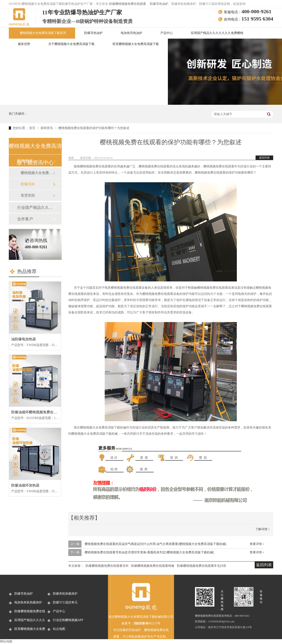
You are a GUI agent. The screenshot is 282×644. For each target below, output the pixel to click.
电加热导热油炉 (132, 33)
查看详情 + (257, 544)
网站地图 (6, 641)
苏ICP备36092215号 (147, 623)
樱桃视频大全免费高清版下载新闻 (37, 173)
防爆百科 (28, 184)
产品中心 (167, 33)
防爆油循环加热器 (25, 485)
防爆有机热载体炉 (65, 594)
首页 (33, 128)
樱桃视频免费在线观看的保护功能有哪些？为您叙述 (94, 128)
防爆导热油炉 (159, 4)
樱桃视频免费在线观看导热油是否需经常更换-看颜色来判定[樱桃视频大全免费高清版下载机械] (149, 552)
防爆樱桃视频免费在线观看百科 (107, 566)
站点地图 (59, 629)
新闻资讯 (47, 128)
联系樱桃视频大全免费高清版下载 (136, 44)
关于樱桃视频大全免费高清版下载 (71, 44)
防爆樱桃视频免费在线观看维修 (153, 566)
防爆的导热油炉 (130, 630)
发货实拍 (28, 195)
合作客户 (25, 219)
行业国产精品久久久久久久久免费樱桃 (35, 208)
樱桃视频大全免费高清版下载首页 (43, 33)
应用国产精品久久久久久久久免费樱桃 (217, 33)
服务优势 (24, 44)
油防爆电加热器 (24, 339)
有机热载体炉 (138, 637)
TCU (126, 637)
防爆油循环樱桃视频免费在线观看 (38, 412)
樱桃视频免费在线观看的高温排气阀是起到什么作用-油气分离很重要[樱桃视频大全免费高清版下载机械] (156, 544)
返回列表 (264, 158)
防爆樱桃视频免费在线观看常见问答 (202, 566)
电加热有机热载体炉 (28, 602)
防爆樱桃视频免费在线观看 (128, 4)
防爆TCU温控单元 (65, 602)
